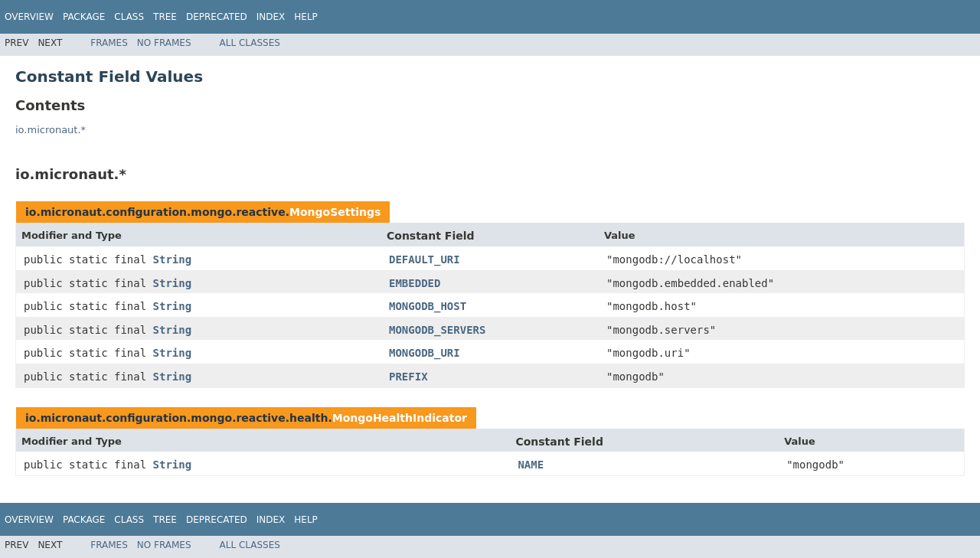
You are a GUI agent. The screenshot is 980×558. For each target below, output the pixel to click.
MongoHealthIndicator (400, 418)
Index (271, 17)
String (173, 259)
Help (306, 17)
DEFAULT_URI (425, 259)
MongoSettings (335, 212)
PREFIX (408, 377)
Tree (165, 17)
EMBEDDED (415, 283)
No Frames (164, 43)
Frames (109, 43)
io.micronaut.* (51, 130)
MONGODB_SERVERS (437, 330)
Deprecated (217, 17)
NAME (531, 465)
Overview (29, 17)
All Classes (250, 43)
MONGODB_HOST (428, 306)
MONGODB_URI (425, 353)
